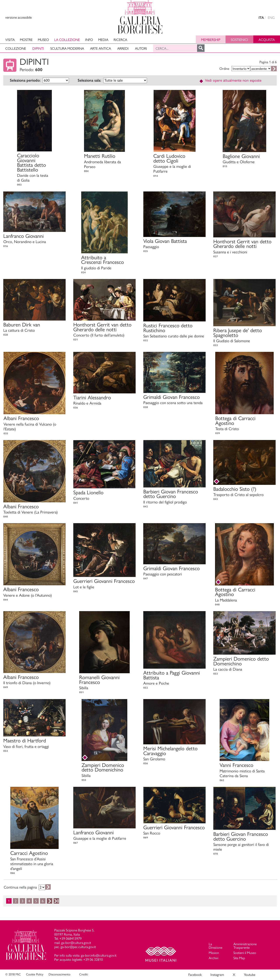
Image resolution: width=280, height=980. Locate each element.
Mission (214, 953)
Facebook (195, 975)
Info (89, 40)
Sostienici (239, 40)
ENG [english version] (271, 18)
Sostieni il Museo (245, 953)
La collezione (67, 40)
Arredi (123, 48)
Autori (141, 48)
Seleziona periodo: (25, 80)
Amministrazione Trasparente (245, 946)
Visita (10, 40)
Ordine (224, 69)
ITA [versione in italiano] (261, 18)
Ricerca (120, 40)
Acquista (267, 40)
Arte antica (101, 48)
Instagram (217, 975)
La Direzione (215, 946)
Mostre (26, 40)
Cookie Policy (35, 974)
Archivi (213, 958)
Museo (43, 40)
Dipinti (38, 48)
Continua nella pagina (20, 887)
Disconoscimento (59, 974)
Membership (211, 40)
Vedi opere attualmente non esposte (230, 80)
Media (103, 40)
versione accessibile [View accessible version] (18, 17)
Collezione (16, 48)
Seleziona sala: (89, 80)
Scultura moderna (67, 48)
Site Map (239, 958)
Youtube (250, 975)
